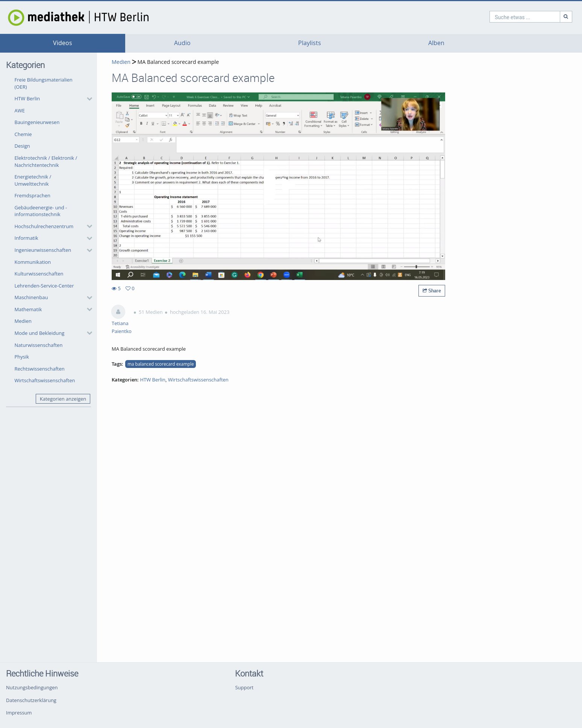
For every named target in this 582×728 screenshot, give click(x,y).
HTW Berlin (27, 98)
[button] (52, 99)
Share (432, 291)
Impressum (19, 713)
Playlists (310, 43)
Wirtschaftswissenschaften (45, 380)
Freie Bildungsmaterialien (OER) (44, 83)
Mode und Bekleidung (40, 333)
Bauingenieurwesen (37, 122)
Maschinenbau (31, 297)
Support (244, 687)
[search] (493, 17)
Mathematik (28, 309)
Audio (182, 43)
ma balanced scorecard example (161, 364)
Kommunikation (33, 262)
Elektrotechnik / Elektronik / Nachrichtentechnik (46, 161)
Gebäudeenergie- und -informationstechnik (41, 211)
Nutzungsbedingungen (32, 687)
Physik (22, 357)
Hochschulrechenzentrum (44, 226)
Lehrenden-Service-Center (44, 286)
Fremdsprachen (33, 195)
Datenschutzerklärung (31, 700)
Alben (436, 43)
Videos (63, 43)
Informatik (27, 238)
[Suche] (534, 17)
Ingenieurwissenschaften (43, 250)
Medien (23, 321)
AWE (20, 110)
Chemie (23, 134)
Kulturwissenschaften (39, 274)
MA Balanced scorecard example (177, 62)
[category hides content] (87, 99)
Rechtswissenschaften (40, 369)
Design (22, 146)
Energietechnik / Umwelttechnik (33, 180)
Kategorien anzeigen (63, 399)
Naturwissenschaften (39, 345)
